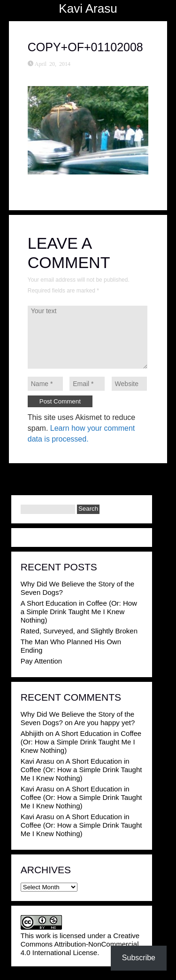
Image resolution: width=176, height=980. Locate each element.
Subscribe (139, 958)
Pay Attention (41, 661)
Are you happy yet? (104, 723)
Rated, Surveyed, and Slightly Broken (79, 631)
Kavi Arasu (88, 8)
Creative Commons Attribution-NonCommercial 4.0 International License (80, 944)
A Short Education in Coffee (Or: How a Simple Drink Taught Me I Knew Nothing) (79, 612)
